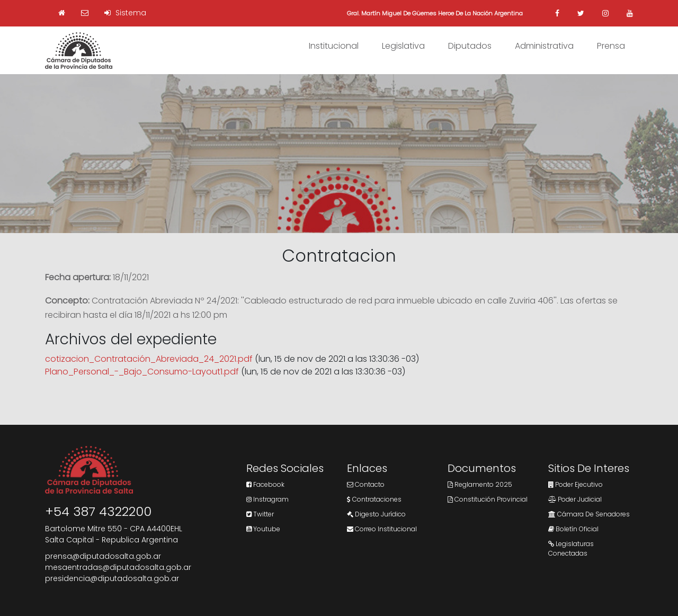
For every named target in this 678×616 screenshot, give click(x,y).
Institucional (334, 46)
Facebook (265, 484)
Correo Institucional (382, 529)
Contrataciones (374, 499)
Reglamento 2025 (480, 484)
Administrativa (544, 46)
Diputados (470, 46)
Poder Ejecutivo (576, 484)
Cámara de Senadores (589, 514)
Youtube (263, 529)
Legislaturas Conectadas (571, 548)
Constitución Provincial (488, 499)
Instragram (267, 499)
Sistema (125, 13)
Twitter (260, 514)
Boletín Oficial (573, 529)
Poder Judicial (575, 499)
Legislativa (403, 46)
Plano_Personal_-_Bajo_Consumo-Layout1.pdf (142, 372)
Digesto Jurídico (376, 514)
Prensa (611, 46)
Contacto (366, 484)
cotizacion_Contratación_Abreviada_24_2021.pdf (149, 359)
